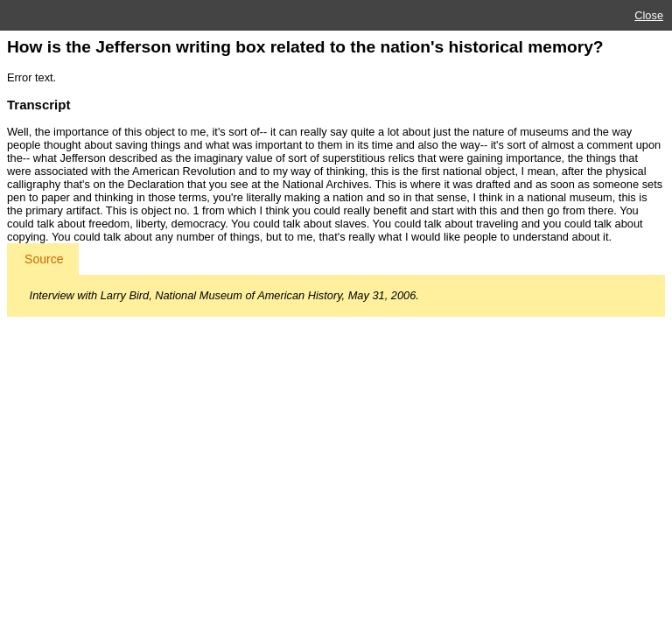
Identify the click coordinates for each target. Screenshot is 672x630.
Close (649, 15)
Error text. (31, 77)
